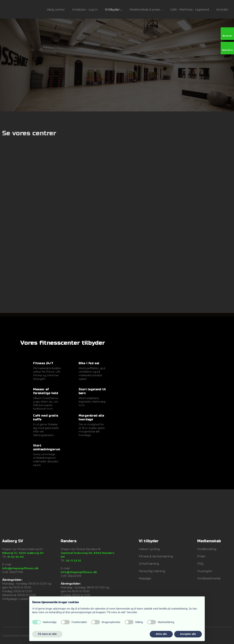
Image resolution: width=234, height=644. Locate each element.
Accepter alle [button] (188, 634)
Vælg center (56, 10)
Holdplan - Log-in (85, 10)
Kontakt (222, 10)
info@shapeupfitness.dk (20, 568)
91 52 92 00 (16, 557)
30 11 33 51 (73, 561)
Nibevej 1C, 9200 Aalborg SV (23, 553)
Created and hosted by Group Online (26, 636)
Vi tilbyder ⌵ (114, 10)
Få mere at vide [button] (47, 634)
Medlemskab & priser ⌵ (146, 10)
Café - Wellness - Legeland (190, 10)
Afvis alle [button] (161, 634)
